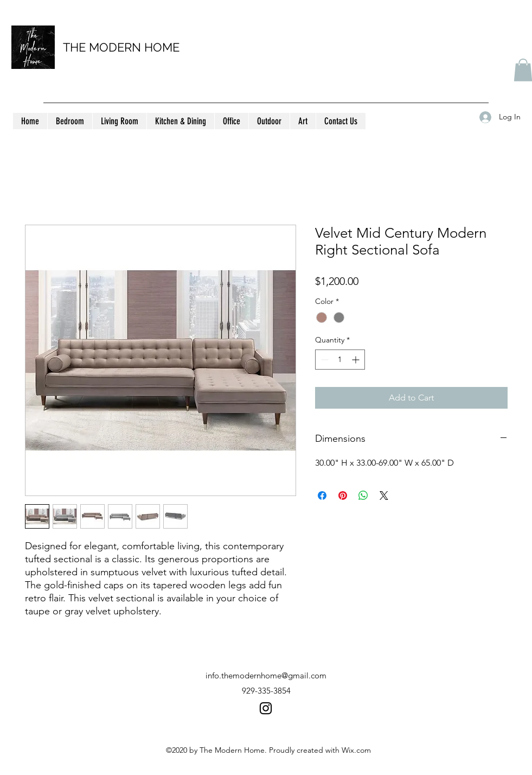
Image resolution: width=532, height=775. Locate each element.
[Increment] (357, 360)
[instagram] (266, 708)
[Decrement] (323, 360)
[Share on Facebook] (322, 496)
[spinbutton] (340, 360)
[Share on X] (384, 496)
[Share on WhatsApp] (363, 496)
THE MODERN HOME (121, 47)
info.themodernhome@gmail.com (266, 675)
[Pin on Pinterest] (343, 496)
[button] (70, 121)
